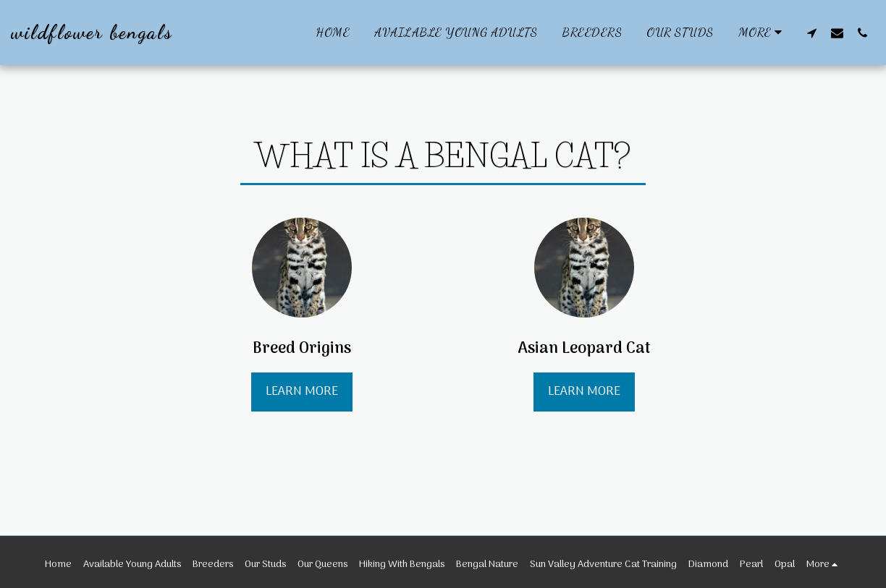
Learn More (302, 392)
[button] (812, 33)
